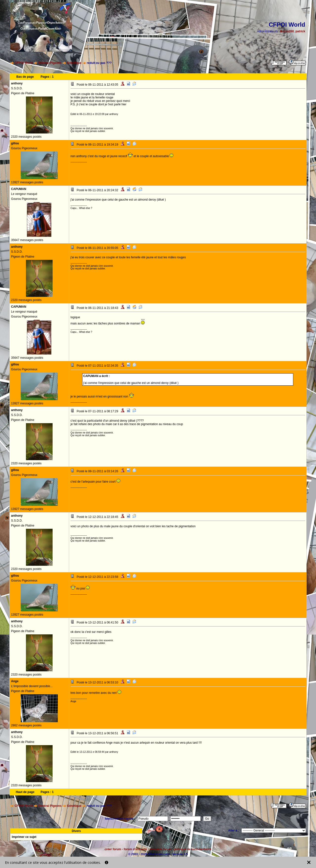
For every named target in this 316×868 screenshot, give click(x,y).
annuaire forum (160, 849)
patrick (300, 31)
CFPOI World (24, 63)
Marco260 (287, 31)
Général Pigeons (50, 63)
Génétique (74, 63)
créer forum (113, 849)
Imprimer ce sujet (24, 837)
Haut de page (25, 792)
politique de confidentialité (193, 849)
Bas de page (25, 77)
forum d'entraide (135, 849)
